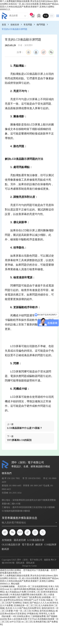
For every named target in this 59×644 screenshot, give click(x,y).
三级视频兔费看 (38, 616)
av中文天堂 (15, 622)
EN (52, 16)
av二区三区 (27, 622)
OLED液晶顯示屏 (11, 545)
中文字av (32, 619)
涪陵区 (26, 603)
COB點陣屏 (50, 545)
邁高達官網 (20, 540)
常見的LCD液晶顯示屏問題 (15, 29)
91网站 (35, 611)
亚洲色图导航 (40, 622)
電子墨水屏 (28, 545)
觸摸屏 (39, 545)
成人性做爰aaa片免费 (16, 592)
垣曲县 (49, 600)
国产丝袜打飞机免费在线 (29, 597)
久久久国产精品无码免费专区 (27, 608)
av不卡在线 (40, 600)
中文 (46, 16)
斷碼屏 (5, 549)
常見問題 (28, 25)
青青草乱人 (44, 614)
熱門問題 (41, 25)
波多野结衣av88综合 (13, 600)
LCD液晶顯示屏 (36, 540)
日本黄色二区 (33, 592)
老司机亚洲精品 (47, 611)
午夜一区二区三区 (22, 611)
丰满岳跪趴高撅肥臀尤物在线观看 (26, 595)
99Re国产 (28, 600)
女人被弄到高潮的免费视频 (23, 589)
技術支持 (15, 25)
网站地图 (15, 584)
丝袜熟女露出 (23, 616)
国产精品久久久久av (39, 603)
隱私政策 (20, 563)
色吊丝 (9, 608)
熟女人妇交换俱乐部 (17, 619)
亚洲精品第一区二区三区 (26, 605)
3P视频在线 (32, 614)
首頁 (4, 25)
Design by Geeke (29, 566)
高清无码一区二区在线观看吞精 (32, 586)
